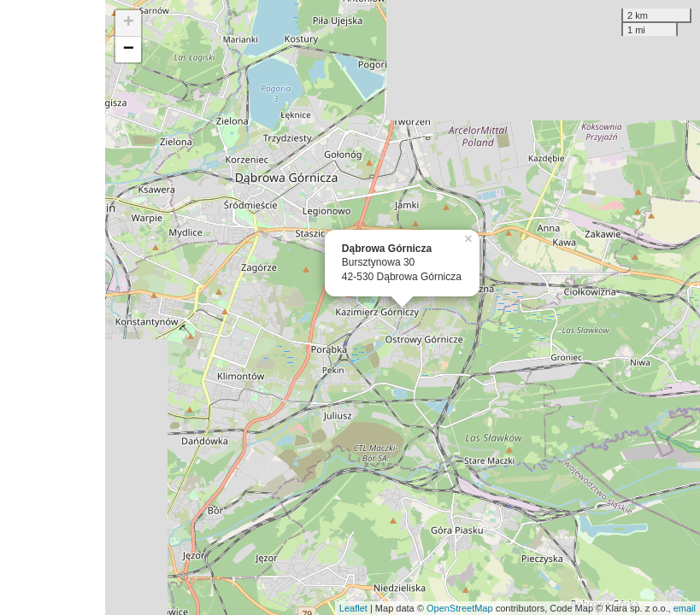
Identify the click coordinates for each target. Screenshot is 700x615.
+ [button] (129, 23)
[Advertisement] (53, 307)
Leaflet (353, 608)
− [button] (129, 50)
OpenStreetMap (460, 608)
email (685, 608)
